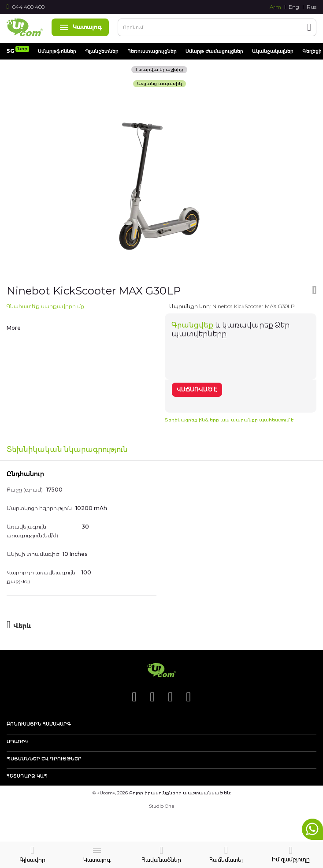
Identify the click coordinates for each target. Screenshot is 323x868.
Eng (294, 7)
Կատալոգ (80, 27)
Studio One (162, 806)
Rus (312, 7)
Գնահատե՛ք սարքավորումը (45, 306)
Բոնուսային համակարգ (39, 724)
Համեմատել (226, 860)
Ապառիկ (18, 742)
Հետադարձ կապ (27, 776)
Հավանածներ (161, 860)
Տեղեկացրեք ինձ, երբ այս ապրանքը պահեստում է (229, 420)
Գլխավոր (32, 860)
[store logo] (25, 27)
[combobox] (217, 27)
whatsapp (312, 829)
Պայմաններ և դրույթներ (44, 759)
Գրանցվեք (192, 325)
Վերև (22, 626)
